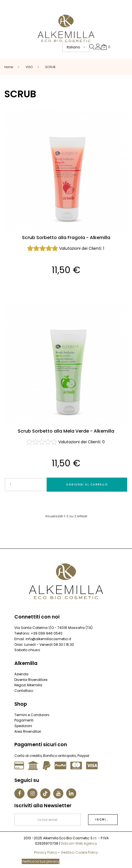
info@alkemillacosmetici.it (48, 639)
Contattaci (24, 691)
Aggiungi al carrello (87, 484)
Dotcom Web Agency (79, 843)
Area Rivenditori (28, 731)
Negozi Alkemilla (28, 685)
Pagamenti (24, 720)
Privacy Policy (46, 852)
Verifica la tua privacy (41, 861)
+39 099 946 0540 (47, 633)
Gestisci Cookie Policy (79, 852)
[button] (98, 48)
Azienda (21, 674)
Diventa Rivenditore (31, 680)
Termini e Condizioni (32, 715)
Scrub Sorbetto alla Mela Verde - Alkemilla (66, 431)
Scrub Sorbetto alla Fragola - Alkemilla (66, 238)
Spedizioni (23, 726)
